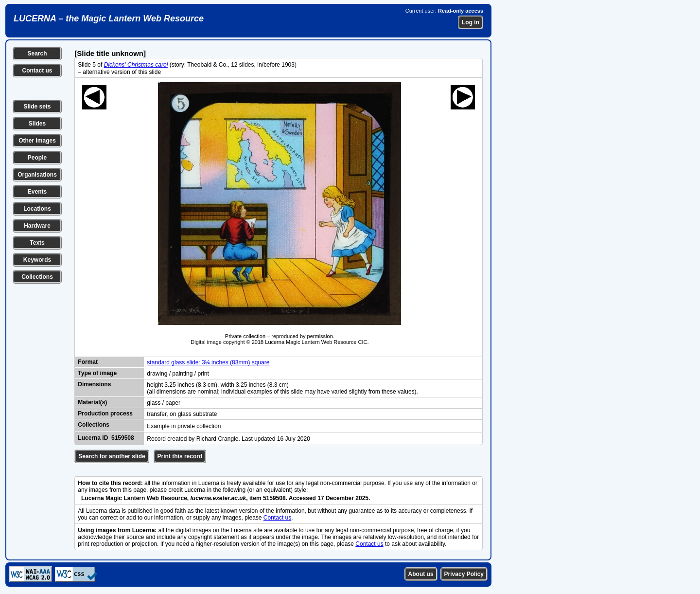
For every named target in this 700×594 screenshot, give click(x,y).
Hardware (37, 226)
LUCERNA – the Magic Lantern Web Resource (109, 18)
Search (37, 54)
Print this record (180, 456)
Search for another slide (112, 456)
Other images (37, 141)
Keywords (37, 260)
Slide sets (37, 107)
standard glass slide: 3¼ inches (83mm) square (208, 362)
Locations (37, 209)
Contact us (37, 71)
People (37, 158)
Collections (37, 277)
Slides (37, 124)
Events (37, 192)
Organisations (37, 175)
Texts (37, 243)
